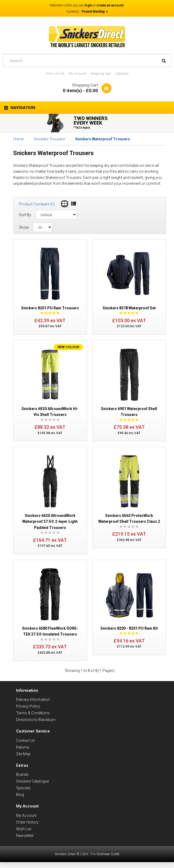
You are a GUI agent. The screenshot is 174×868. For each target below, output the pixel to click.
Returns (23, 747)
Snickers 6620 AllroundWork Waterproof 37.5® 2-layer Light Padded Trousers (50, 522)
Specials (23, 788)
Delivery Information (33, 700)
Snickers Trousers (49, 139)
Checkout (122, 74)
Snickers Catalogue (32, 781)
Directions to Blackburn (36, 720)
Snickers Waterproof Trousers (103, 139)
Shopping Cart (101, 74)
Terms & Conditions (33, 713)
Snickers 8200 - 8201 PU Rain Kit (129, 628)
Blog (20, 795)
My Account (77, 74)
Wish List (24, 829)
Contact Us (26, 741)
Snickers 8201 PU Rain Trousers (50, 308)
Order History (27, 822)
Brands (22, 775)
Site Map (23, 754)
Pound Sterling (95, 12)
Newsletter (25, 836)
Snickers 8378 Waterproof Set (129, 308)
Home (18, 139)
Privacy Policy (28, 706)
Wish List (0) (55, 74)
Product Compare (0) (37, 204)
